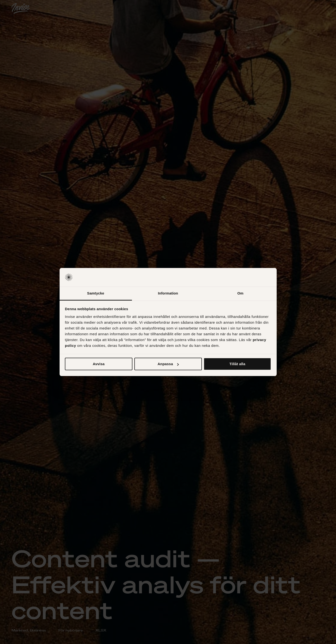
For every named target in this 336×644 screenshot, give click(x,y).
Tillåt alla (237, 364)
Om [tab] (240, 293)
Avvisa (99, 364)
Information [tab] (168, 293)
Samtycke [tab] (96, 293)
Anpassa (168, 364)
